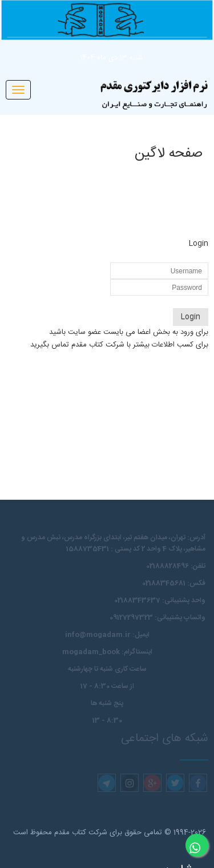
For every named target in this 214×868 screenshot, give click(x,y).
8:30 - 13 (107, 720)
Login (191, 317)
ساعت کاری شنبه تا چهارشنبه (107, 669)
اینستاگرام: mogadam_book (107, 652)
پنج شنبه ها (107, 703)
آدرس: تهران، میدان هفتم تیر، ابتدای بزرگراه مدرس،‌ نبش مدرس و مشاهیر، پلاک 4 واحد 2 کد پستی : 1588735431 (113, 543)
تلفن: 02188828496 (176, 566)
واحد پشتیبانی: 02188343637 (160, 600)
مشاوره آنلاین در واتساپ (193, 849)
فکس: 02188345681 (174, 583)
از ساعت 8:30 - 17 (107, 686)
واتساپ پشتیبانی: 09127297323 (158, 618)
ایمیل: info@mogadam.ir (107, 635)
